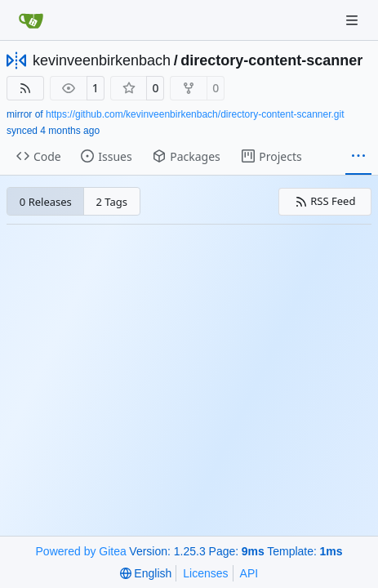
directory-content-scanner (271, 60)
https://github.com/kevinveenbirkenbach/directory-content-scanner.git (195, 114)
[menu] (146, 573)
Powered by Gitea (81, 551)
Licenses (205, 573)
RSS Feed (325, 201)
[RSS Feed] (25, 88)
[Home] (31, 20)
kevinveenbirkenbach (102, 60)
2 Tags (112, 202)
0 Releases (46, 202)
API (249, 573)
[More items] (358, 157)
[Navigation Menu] (354, 20)
